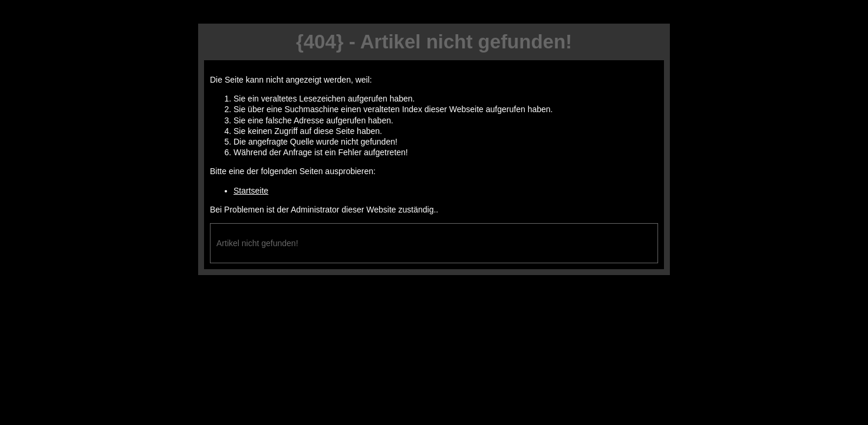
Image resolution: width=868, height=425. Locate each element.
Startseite (251, 191)
